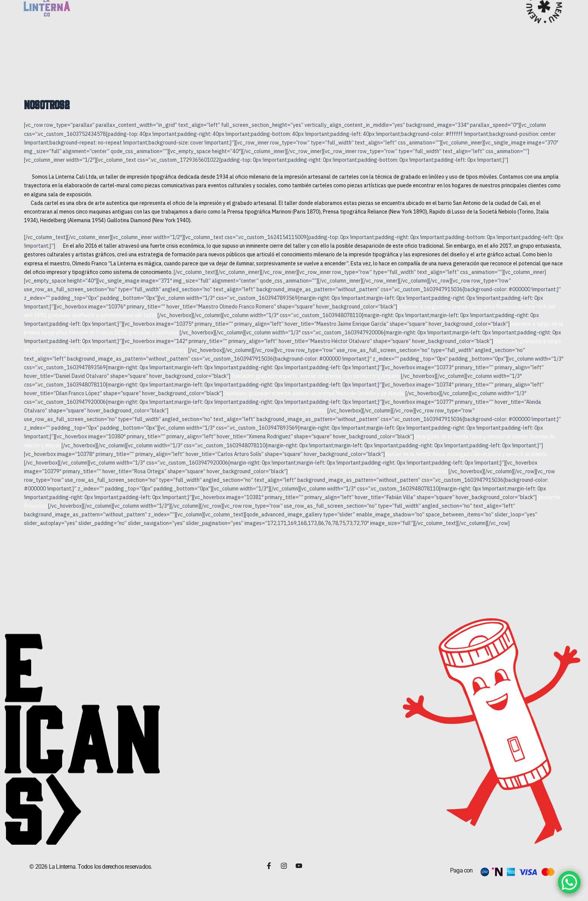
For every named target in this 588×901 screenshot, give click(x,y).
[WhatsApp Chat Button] (569, 882)
